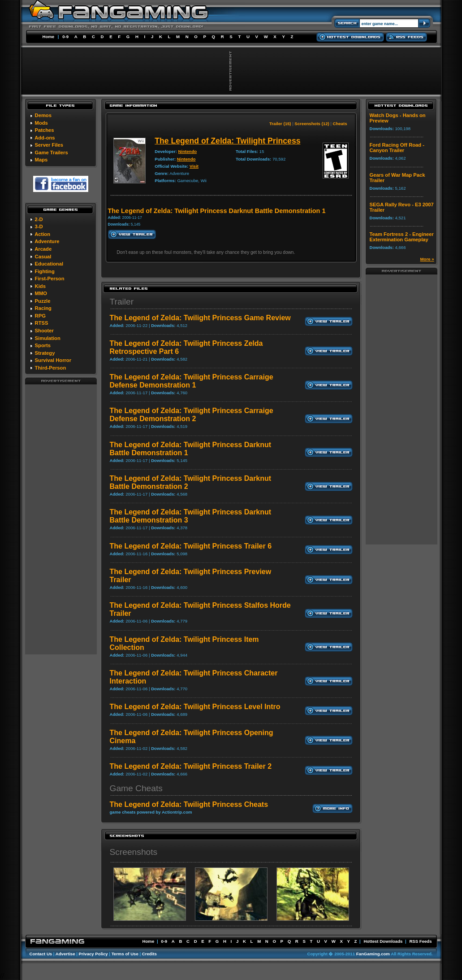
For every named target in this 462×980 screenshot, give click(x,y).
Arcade (43, 249)
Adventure (47, 241)
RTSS (42, 323)
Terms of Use (125, 954)
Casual (43, 257)
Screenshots (134, 852)
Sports (43, 345)
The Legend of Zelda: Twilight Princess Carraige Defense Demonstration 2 (192, 415)
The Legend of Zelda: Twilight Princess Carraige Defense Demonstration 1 (192, 381)
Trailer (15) (280, 124)
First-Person (50, 279)
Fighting (45, 271)
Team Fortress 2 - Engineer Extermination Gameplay (402, 237)
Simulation (48, 338)
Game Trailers (52, 152)
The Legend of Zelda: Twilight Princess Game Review (200, 318)
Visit (194, 166)
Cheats (340, 124)
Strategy (45, 353)
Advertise (65, 954)
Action (42, 234)
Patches (45, 130)
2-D (39, 219)
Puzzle (43, 301)
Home (49, 37)
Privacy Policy (93, 954)
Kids (40, 286)
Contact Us (41, 954)
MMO (41, 293)
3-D (39, 226)
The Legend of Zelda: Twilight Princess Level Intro (195, 707)
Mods (41, 123)
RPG (40, 316)
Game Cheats (136, 788)
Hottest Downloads (383, 941)
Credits (149, 954)
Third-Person (51, 368)
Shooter (44, 331)
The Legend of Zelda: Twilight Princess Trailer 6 (191, 546)
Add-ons (45, 138)
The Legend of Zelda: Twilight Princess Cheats (189, 804)
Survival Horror (53, 360)
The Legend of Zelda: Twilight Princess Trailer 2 (191, 766)
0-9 (65, 37)
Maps (41, 160)
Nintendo (188, 151)
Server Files (49, 145)
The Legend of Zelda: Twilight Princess (227, 141)
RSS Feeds (420, 941)
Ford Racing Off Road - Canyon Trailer (397, 148)
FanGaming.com (373, 954)
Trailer (122, 302)
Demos (43, 115)
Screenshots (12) (312, 124)
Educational (49, 264)
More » (427, 259)
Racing (43, 308)
